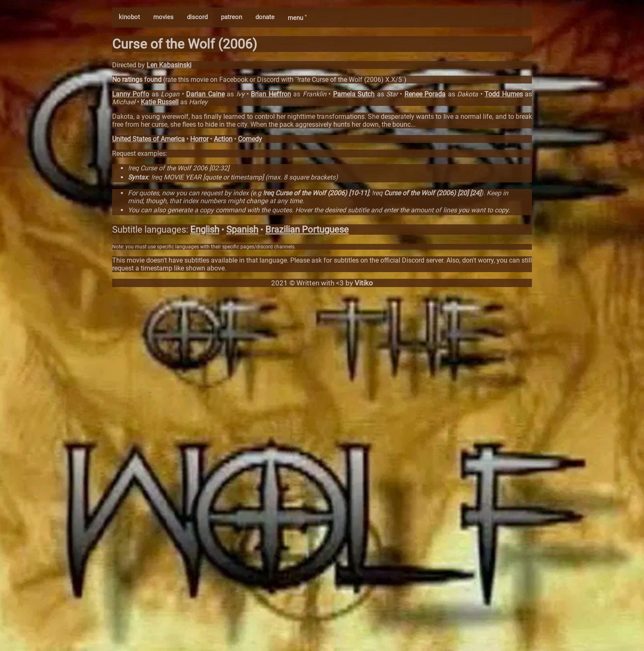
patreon (231, 17)
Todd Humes (503, 94)
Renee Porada (425, 94)
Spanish (242, 230)
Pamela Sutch (354, 94)
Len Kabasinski (169, 65)
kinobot (129, 17)
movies (163, 17)
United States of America (148, 139)
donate (265, 17)
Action (223, 139)
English (205, 230)
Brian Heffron (271, 94)
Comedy (250, 139)
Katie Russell (160, 102)
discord (197, 17)
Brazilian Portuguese (307, 230)
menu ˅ (297, 18)
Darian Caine (205, 94)
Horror (199, 139)
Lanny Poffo (131, 94)
